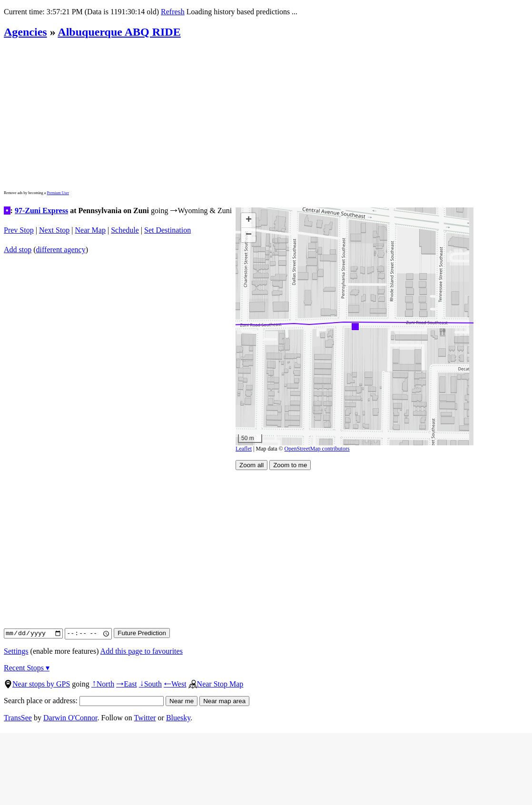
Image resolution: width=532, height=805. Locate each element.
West (175, 684)
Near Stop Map (216, 684)
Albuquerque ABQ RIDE (119, 32)
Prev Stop (19, 230)
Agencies (25, 32)
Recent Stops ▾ (27, 668)
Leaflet (244, 449)
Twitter (145, 718)
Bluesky (178, 718)
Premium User (58, 193)
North (103, 684)
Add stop (18, 250)
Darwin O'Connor (70, 718)
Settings (16, 651)
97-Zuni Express (41, 211)
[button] (355, 326)
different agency (61, 250)
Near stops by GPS (37, 684)
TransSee (18, 718)
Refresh (172, 12)
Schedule (125, 230)
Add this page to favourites (142, 651)
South (150, 684)
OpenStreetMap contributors (317, 449)
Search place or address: (84, 701)
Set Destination (167, 230)
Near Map (90, 230)
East (127, 684)
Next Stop (54, 230)
